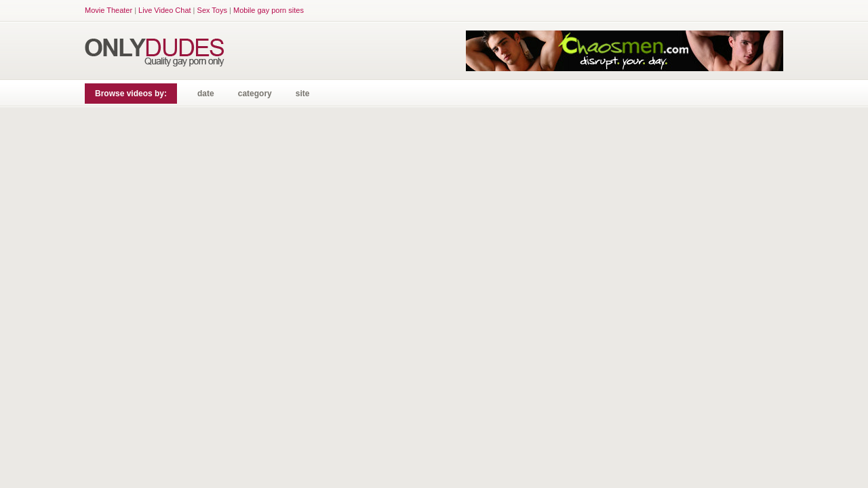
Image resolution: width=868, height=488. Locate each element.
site (303, 94)
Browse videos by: (131, 94)
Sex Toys (212, 10)
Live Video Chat (164, 10)
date (206, 94)
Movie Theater (108, 10)
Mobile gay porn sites (269, 10)
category (255, 94)
